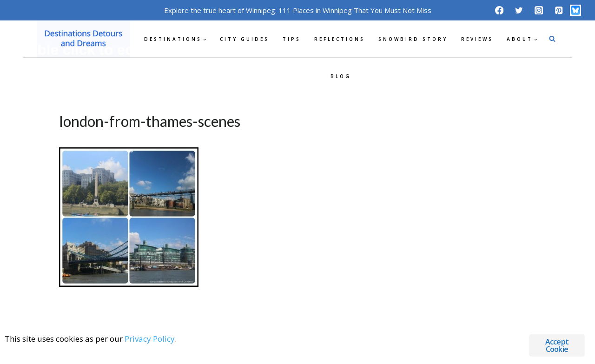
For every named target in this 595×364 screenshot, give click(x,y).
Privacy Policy (150, 339)
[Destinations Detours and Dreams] (84, 39)
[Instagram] (539, 10)
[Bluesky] (575, 10)
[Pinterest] (559, 10)
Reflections (340, 39)
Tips (292, 39)
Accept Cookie (557, 345)
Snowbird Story (413, 39)
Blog (341, 76)
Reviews (477, 39)
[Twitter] (519, 10)
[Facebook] (499, 10)
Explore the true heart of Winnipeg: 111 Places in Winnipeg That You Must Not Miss (298, 10)
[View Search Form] (552, 39)
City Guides (245, 39)
